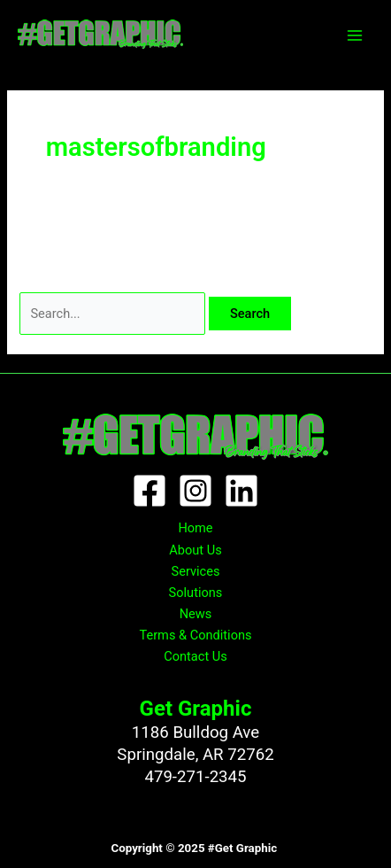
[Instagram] (195, 491)
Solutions (196, 593)
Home (195, 528)
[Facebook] (149, 491)
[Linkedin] (241, 491)
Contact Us (195, 656)
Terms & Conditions (195, 635)
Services (196, 571)
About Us (195, 550)
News (196, 614)
